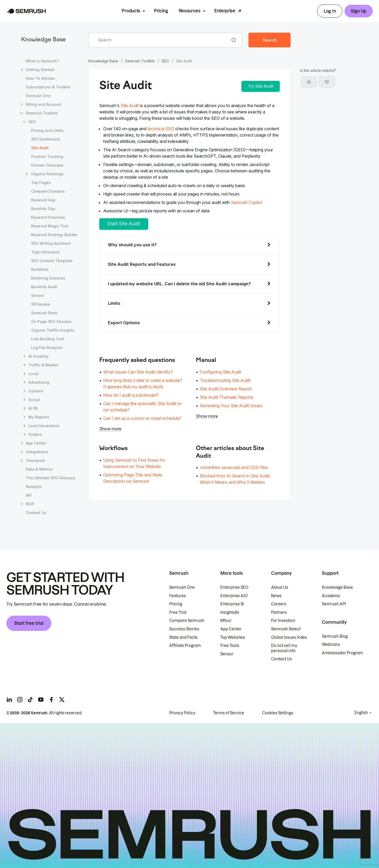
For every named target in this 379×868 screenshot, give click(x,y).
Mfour (226, 621)
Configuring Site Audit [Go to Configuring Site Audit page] (220, 372)
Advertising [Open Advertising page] (39, 382)
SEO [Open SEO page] (32, 122)
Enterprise (225, 11)
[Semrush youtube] (41, 700)
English (361, 713)
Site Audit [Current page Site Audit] (40, 148)
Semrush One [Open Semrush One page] (38, 96)
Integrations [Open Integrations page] (37, 452)
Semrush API (334, 604)
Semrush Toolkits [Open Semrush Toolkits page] (42, 113)
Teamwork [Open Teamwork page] (35, 460)
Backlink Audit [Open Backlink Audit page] (44, 287)
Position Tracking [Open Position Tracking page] (47, 156)
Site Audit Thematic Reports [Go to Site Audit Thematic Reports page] (226, 397)
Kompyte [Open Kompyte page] (34, 487)
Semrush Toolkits (140, 61)
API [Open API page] (29, 495)
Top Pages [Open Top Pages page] (41, 183)
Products (131, 11)
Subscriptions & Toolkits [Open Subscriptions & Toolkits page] (48, 87)
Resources (190, 11)
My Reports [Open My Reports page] (39, 417)
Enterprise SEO (234, 587)
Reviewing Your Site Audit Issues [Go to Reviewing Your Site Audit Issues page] (231, 406)
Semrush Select (286, 629)
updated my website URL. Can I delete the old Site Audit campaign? (179, 284)
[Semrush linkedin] (9, 700)
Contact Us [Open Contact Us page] (36, 513)
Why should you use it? (132, 245)
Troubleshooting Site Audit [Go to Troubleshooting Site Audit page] (225, 380)
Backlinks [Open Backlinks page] (40, 269)
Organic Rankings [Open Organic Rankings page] (47, 174)
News (276, 596)
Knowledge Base (43, 40)
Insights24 (230, 612)
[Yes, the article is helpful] (309, 82)
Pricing (161, 11)
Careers (279, 604)
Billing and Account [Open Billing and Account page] (44, 104)
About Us (280, 587)
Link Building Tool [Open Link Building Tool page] (48, 339)
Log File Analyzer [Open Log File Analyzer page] (47, 348)
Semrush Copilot (246, 202)
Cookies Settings (278, 713)
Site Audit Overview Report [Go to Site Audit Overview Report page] (226, 389)
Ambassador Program (342, 653)
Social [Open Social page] (34, 400)
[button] (327, 82)
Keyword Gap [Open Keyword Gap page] (43, 200)
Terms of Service (229, 713)
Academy (331, 596)
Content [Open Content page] (36, 391)
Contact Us (281, 659)
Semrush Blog (335, 636)
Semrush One (182, 587)
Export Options (124, 323)
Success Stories (184, 629)
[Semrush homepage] (26, 11)
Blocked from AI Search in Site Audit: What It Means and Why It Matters (235, 479)
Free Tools (230, 646)
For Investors (283, 621)
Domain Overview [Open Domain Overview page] (47, 165)
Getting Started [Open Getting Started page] (40, 70)
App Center (231, 629)
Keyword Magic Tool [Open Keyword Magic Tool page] (50, 226)
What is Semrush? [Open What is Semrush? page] (42, 61)
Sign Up (359, 11)
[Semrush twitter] (62, 700)
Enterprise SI (232, 604)
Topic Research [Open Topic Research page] (45, 252)
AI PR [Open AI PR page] (33, 408)
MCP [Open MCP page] (30, 504)
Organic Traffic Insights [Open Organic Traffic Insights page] (53, 330)
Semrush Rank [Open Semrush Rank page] (44, 313)
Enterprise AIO (234, 596)
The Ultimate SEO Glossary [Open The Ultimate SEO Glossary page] (51, 478)
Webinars (331, 645)
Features (178, 596)
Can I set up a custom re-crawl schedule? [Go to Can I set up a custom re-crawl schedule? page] (142, 418)
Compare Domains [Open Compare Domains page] (48, 191)
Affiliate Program (185, 646)
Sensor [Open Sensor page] (38, 295)
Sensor (227, 654)
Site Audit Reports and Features (142, 264)
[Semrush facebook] (51, 700)
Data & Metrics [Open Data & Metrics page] (39, 469)
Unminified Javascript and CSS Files (234, 467)
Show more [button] (110, 429)
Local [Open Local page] (33, 374)
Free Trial (178, 612)
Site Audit (130, 106)
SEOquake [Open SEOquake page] (41, 304)
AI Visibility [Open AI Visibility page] (39, 356)
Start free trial (29, 623)
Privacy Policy (182, 713)
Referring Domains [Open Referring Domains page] (48, 278)
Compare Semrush (187, 621)
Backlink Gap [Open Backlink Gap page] (43, 209)
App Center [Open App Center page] (36, 443)
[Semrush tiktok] (30, 700)
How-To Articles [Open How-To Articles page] (40, 78)
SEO (165, 61)
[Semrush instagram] (20, 700)
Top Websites (233, 637)
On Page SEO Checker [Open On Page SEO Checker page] (51, 321)
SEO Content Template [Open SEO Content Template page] (52, 261)
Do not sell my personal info (284, 648)
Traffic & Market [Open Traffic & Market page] (43, 365)
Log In (330, 11)
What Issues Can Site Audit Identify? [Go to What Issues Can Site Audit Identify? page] (138, 372)
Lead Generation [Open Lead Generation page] (44, 426)
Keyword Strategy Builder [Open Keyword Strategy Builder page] (54, 235)
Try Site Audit (261, 86)
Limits (114, 303)
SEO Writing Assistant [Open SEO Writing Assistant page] (51, 243)
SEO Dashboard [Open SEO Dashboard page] (45, 139)
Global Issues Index (289, 637)
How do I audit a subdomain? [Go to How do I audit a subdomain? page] (131, 395)
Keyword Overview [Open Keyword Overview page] (48, 217)
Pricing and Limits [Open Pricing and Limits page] (47, 130)
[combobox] (159, 40)
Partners (279, 612)
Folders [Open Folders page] (35, 434)
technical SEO (161, 129)
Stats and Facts (183, 637)
